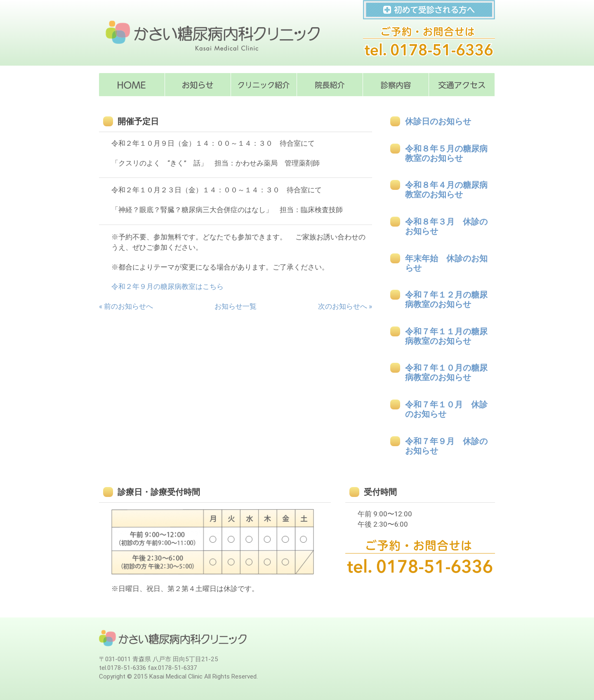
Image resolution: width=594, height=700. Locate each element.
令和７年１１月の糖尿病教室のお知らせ (446, 336)
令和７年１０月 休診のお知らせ (446, 409)
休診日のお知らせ (438, 122)
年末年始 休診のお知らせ (446, 263)
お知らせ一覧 (236, 306)
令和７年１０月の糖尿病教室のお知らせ (446, 373)
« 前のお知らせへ (126, 306)
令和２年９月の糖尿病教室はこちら (167, 286)
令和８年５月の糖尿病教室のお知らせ (446, 154)
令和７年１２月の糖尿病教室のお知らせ (446, 300)
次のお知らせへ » (345, 306)
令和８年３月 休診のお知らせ (446, 227)
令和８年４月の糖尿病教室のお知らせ (446, 190)
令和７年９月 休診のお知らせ (446, 446)
